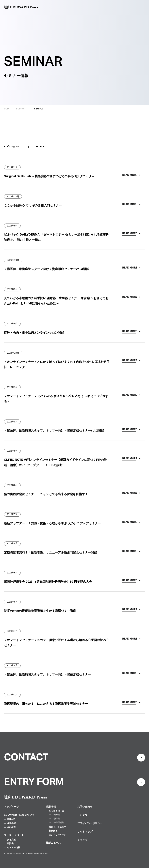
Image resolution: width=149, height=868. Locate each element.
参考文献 (10, 840)
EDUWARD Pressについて (19, 815)
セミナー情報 (12, 847)
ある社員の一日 (55, 811)
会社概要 (10, 827)
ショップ (82, 840)
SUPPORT (21, 109)
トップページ (11, 807)
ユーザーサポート (14, 835)
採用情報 (51, 807)
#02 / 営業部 (55, 819)
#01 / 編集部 (55, 815)
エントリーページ (56, 835)
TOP (6, 109)
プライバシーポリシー (90, 823)
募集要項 (52, 831)
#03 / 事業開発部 (57, 823)
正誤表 (9, 844)
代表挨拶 (10, 823)
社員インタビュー (56, 827)
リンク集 (82, 815)
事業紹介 (10, 819)
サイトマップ (85, 831)
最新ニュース (53, 843)
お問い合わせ (85, 807)
